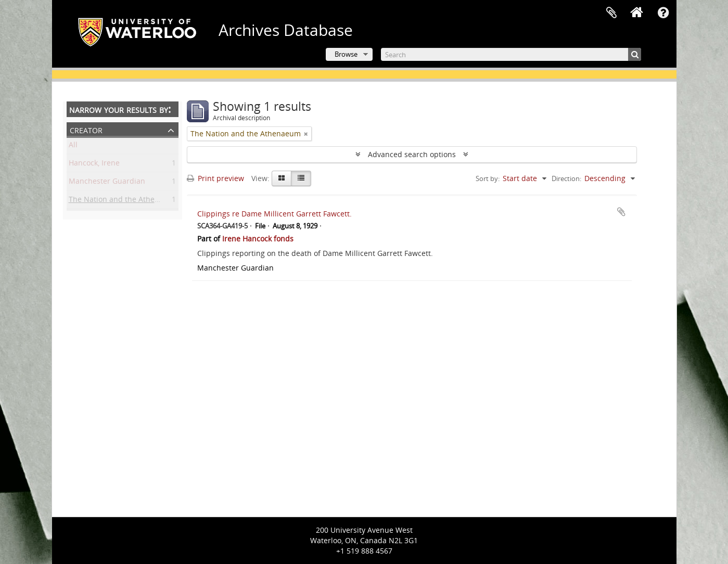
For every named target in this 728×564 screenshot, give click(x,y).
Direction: (566, 178)
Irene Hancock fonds (258, 239)
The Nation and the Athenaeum (124, 201)
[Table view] (301, 178)
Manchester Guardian (107, 183)
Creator (86, 129)
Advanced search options (412, 154)
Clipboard (611, 13)
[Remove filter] (306, 134)
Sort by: (488, 178)
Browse (346, 54)
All (73, 146)
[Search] (511, 54)
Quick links (663, 13)
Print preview (215, 178)
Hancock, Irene (94, 165)
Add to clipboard (621, 212)
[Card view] (282, 178)
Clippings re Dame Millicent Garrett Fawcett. (274, 214)
